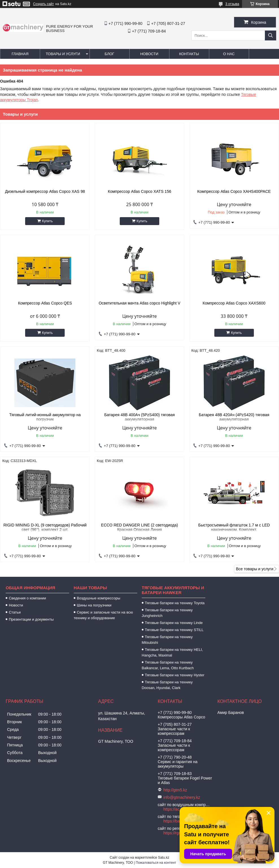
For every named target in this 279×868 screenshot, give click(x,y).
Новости (149, 54)
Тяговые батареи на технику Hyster (175, 675)
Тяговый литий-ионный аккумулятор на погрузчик (45, 417)
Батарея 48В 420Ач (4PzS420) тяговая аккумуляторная (234, 417)
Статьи (15, 612)
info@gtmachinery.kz (182, 797)
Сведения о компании (27, 598)
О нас (229, 54)
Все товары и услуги (255, 569)
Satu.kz (164, 858)
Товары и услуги (63, 54)
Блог (109, 54)
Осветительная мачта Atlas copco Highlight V (139, 303)
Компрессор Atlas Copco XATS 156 (140, 191)
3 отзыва (232, 4)
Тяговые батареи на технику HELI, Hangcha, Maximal (172, 652)
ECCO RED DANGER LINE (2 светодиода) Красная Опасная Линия (139, 527)
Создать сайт (43, 4)
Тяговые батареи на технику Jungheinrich (167, 613)
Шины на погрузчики (94, 605)
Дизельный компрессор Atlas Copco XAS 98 (45, 191)
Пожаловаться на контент (156, 863)
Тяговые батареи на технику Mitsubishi (167, 640)
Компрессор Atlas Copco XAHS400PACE (234, 191)
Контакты (189, 54)
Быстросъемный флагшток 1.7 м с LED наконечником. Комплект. (234, 527)
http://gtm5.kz (175, 790)
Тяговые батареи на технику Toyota (175, 603)
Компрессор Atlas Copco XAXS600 (234, 303)
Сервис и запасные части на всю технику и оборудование (103, 615)
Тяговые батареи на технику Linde (174, 623)
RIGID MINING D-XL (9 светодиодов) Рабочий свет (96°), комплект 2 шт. (45, 527)
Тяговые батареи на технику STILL (174, 630)
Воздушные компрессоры (99, 598)
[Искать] (271, 35)
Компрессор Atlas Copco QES (45, 303)
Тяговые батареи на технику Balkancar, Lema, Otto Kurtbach (168, 665)
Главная (20, 54)
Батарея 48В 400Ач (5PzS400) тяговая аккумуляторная (139, 417)
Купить (47, 221)
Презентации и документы (31, 619)
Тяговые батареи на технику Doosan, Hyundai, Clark (167, 685)
